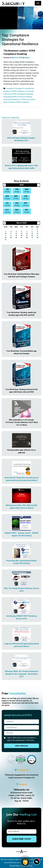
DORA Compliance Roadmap (23, 94)
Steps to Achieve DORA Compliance (16, 102)
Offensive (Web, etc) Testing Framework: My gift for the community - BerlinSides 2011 (22, 674)
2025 (22, 185)
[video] (34, 480)
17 (6, 235)
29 (32, 237)
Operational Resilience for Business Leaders (19, 99)
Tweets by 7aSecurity (10, 118)
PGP (28, 715)
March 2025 (22, 223)
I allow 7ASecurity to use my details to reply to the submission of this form (21, 739)
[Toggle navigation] (38, 3)
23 (37, 235)
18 (11, 235)
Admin (27, 58)
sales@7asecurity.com (15, 715)
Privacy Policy (15, 866)
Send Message (21, 746)
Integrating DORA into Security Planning (18, 97)
